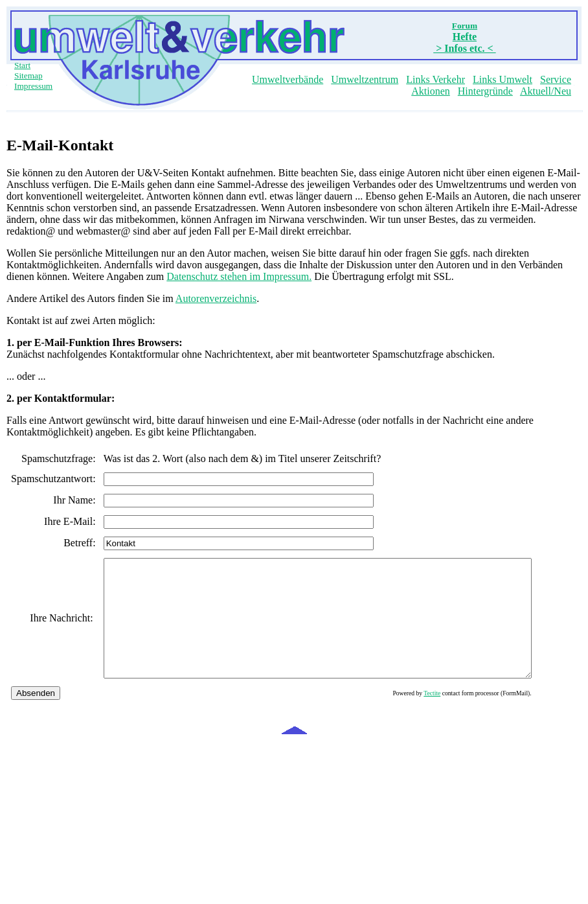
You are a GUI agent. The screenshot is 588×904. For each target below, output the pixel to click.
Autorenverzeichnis (216, 298)
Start (22, 65)
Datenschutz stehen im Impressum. (239, 276)
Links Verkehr (435, 79)
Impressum (33, 86)
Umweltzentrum (365, 79)
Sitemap (28, 75)
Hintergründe (485, 91)
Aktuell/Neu (546, 91)
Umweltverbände (288, 79)
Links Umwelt (503, 79)
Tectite (484, 716)
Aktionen (431, 91)
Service (556, 79)
